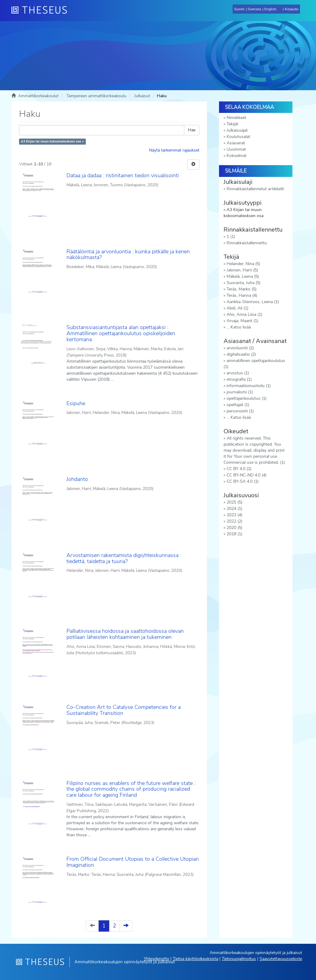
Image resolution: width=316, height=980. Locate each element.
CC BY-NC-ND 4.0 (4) (247, 475)
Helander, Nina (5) (243, 264)
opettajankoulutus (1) (247, 398)
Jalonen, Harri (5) (242, 270)
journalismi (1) (240, 392)
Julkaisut (142, 96)
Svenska (254, 9)
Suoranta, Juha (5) (243, 283)
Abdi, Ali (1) (237, 308)
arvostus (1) (238, 373)
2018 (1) (234, 534)
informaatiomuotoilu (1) (249, 386)
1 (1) (231, 237)
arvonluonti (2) (240, 348)
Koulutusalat (238, 137)
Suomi (239, 9)
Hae (192, 130)
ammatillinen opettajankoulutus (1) (254, 364)
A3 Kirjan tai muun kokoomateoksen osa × (52, 141)
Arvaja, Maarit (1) (242, 321)
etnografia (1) (239, 379)
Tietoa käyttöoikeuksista (195, 959)
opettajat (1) (238, 405)
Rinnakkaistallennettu (247, 243)
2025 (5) (234, 502)
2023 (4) (234, 515)
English (270, 9)
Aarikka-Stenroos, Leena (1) (253, 302)
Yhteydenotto (156, 959)
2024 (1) (234, 509)
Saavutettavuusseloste (281, 959)
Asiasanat (236, 143)
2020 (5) (234, 528)
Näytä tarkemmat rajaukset (174, 150)
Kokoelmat (237, 156)
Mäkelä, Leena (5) (243, 276)
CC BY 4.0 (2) (239, 469)
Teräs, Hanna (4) (242, 295)
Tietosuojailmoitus (239, 959)
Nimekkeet (236, 118)
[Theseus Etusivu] (42, 11)
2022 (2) (234, 521)
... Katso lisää (239, 327)
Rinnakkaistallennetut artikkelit (255, 189)
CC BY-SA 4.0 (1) (243, 481)
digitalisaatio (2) (241, 354)
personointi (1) (240, 411)
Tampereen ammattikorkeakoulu (96, 96)
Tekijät (232, 124)
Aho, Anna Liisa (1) (244, 314)
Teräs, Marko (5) (242, 289)
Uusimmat (236, 149)
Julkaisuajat (237, 130)
